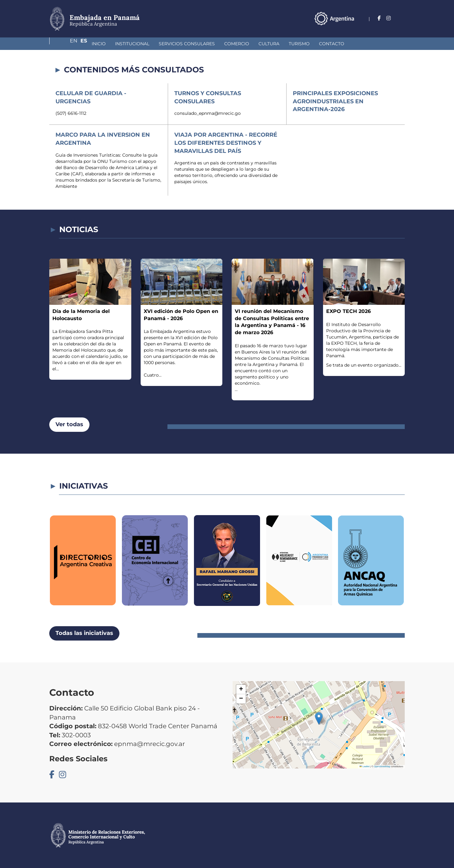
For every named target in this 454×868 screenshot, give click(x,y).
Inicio (66, 44)
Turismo (266, 44)
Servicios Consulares (154, 44)
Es (401, 18)
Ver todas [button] (69, 424)
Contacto (299, 44)
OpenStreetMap (382, 766)
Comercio (204, 44)
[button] (319, 718)
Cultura (236, 44)
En (389, 18)
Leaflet (365, 766)
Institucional (99, 44)
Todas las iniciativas (84, 633)
